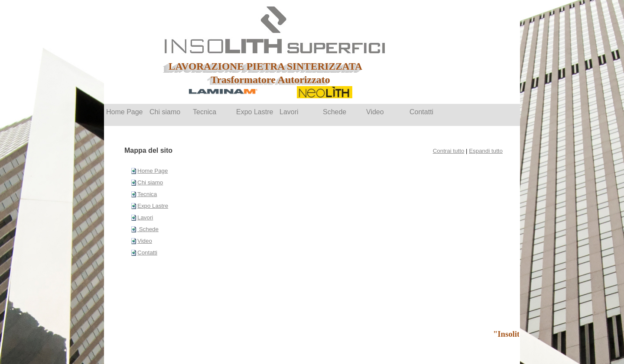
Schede (148, 229)
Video (145, 241)
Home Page (153, 171)
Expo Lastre (153, 206)
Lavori (145, 217)
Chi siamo (150, 182)
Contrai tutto (449, 151)
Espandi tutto (486, 151)
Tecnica (147, 194)
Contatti (147, 253)
